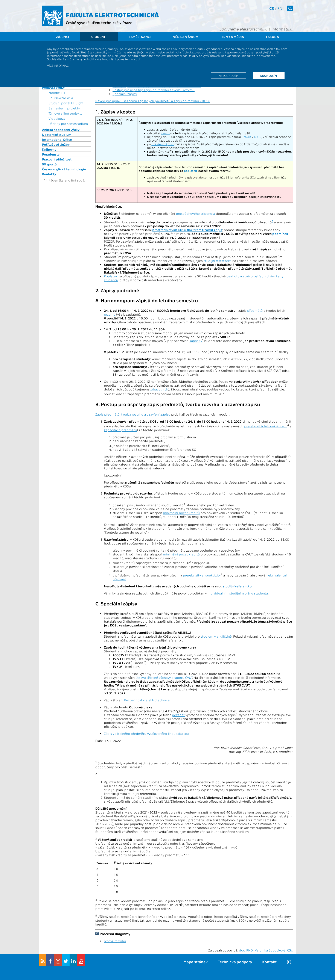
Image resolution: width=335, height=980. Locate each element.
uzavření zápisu (163, 144)
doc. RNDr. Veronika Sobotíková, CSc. (266, 950)
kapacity (196, 341)
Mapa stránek (196, 962)
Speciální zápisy (125, 94)
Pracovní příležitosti (57, 159)
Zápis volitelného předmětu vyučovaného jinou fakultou (146, 733)
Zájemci (63, 37)
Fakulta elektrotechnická (112, 15)
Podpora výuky (53, 87)
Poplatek (111, 276)
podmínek (280, 234)
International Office (57, 139)
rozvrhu (110, 314)
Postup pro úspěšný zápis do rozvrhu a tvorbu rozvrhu (154, 90)
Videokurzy (57, 118)
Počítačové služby (56, 144)
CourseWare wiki (61, 98)
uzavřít (246, 137)
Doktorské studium (57, 135)
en (280, 8)
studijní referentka (218, 261)
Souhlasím (269, 76)
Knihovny (49, 149)
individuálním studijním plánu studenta (238, 593)
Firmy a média (232, 37)
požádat (178, 715)
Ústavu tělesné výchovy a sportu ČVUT (164, 678)
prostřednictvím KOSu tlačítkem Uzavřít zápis (187, 230)
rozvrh (165, 133)
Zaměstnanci (140, 37)
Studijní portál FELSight (66, 103)
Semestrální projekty (64, 108)
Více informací (58, 65)
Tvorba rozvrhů (115, 941)
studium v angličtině (216, 636)
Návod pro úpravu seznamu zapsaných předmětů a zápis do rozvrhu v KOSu (153, 101)
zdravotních (159, 389)
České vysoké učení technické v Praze (99, 22)
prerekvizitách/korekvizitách (266, 426)
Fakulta (273, 37)
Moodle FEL (57, 93)
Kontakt (269, 962)
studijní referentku (237, 586)
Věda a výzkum (186, 37)
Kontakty (49, 174)
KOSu (258, 137)
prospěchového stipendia (195, 213)
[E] (289, 962)
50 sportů (49, 164)
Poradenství (51, 154)
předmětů (255, 310)
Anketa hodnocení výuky (61, 130)
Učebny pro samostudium (68, 124)
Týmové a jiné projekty (65, 113)
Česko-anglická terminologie (64, 169)
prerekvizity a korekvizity (202, 575)
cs (272, 8)
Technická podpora (235, 962)
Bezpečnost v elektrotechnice (147, 700)
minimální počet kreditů (181, 513)
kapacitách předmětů (120, 430)
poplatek (190, 171)
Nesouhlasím (229, 76)
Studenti (99, 37)
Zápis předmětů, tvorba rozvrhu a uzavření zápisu (133, 414)
